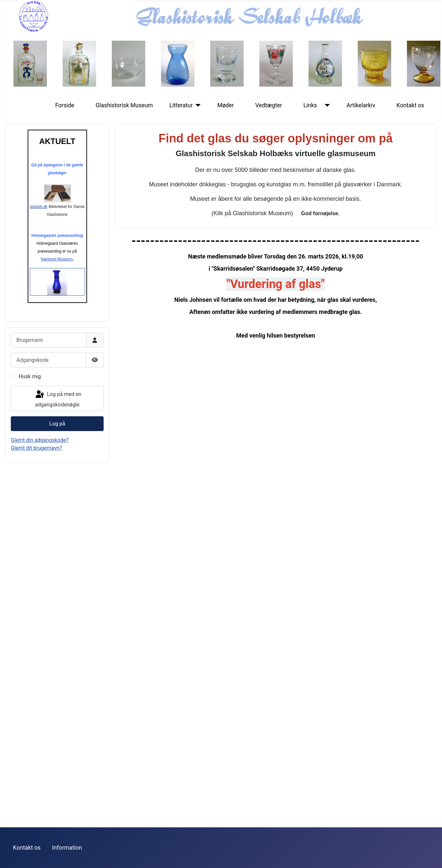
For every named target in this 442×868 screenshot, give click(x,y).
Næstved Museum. (57, 259)
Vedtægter (269, 105)
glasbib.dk (50, 197)
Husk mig (30, 376)
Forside (65, 105)
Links (310, 105)
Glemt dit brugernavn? (36, 448)
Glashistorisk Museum (124, 105)
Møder (226, 105)
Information (67, 848)
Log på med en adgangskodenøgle (58, 399)
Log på (57, 424)
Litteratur (181, 105)
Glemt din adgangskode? (40, 440)
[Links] (326, 105)
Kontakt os (410, 105)
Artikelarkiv (361, 105)
